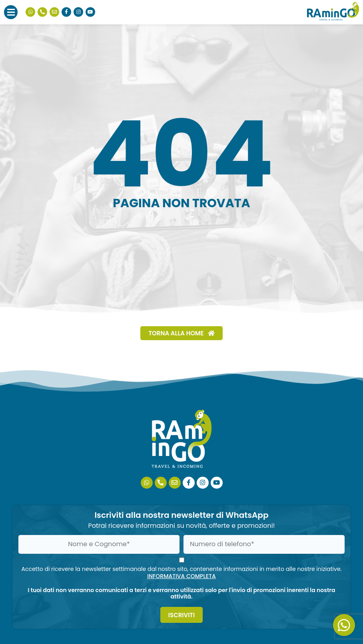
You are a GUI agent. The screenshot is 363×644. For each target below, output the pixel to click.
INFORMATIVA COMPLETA (181, 576)
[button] (11, 12)
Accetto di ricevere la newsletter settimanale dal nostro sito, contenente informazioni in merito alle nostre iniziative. (181, 573)
